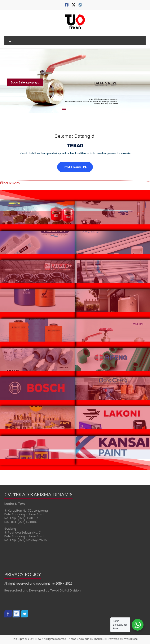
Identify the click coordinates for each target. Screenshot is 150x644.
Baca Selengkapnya (25, 82)
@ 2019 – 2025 (62, 584)
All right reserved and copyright (28, 584)
